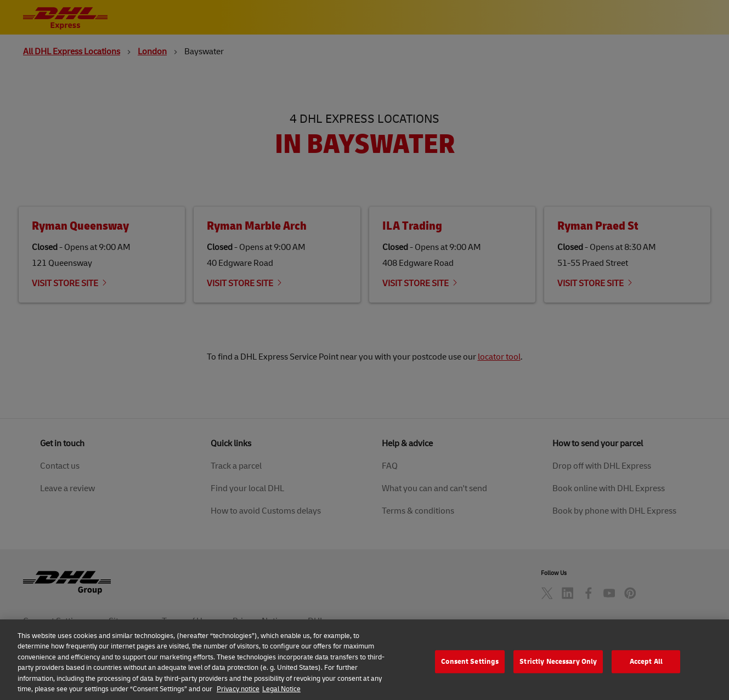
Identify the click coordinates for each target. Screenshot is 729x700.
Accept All (646, 675)
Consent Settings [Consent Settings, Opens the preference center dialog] (470, 675)
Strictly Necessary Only (558, 675)
